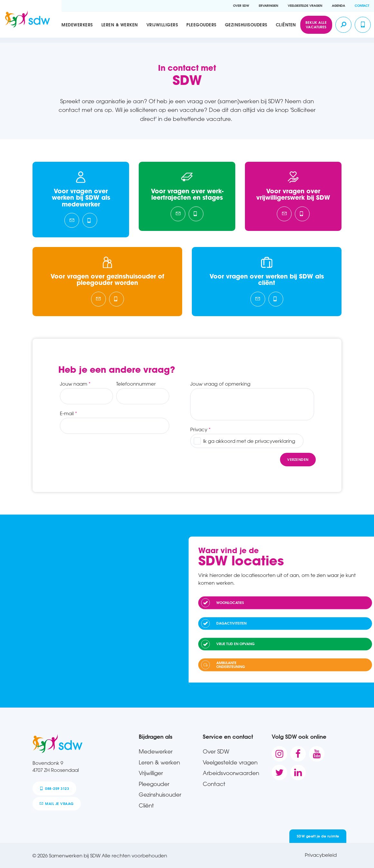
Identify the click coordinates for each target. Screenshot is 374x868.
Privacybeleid (321, 855)
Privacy (199, 429)
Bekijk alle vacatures (316, 25)
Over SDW (241, 6)
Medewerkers (77, 25)
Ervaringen (268, 6)
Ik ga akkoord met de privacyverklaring (249, 441)
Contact (362, 6)
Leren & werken (120, 25)
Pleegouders (201, 25)
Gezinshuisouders (246, 25)
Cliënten (286, 25)
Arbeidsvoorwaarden (231, 773)
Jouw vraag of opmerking (220, 384)
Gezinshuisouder (160, 794)
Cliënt (146, 805)
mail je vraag (56, 804)
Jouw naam (74, 384)
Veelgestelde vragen (305, 6)
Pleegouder (154, 784)
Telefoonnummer (136, 384)
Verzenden (298, 459)
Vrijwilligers (162, 25)
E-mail (67, 413)
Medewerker (156, 751)
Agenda (338, 6)
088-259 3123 (54, 788)
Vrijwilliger (151, 773)
